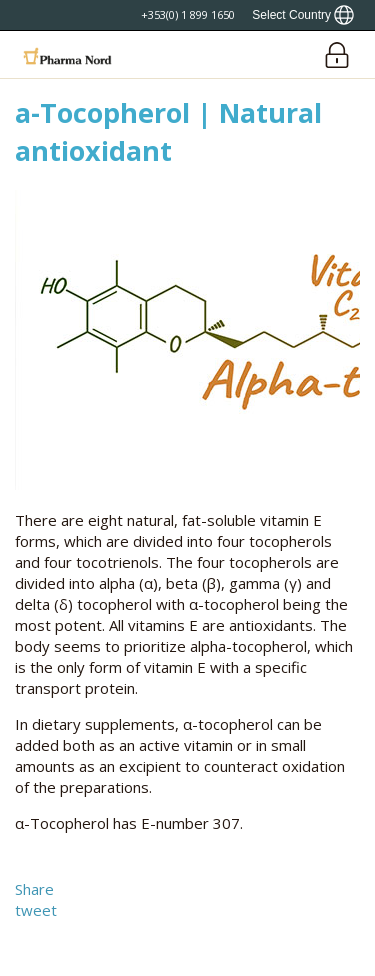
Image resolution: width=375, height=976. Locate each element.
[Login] (336, 54)
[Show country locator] (303, 15)
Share (34, 889)
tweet (36, 910)
